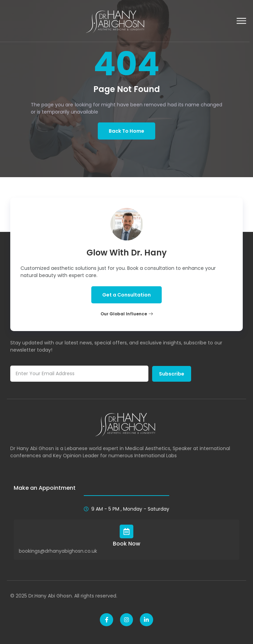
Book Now (126, 544)
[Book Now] (126, 531)
